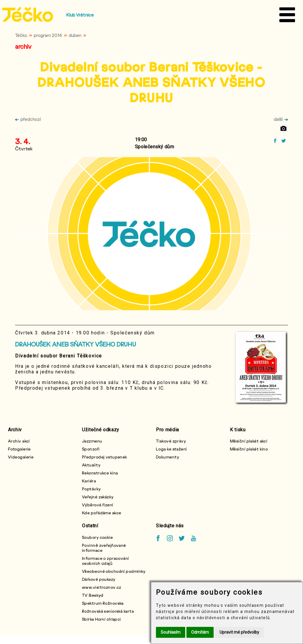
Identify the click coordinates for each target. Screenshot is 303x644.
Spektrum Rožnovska (103, 603)
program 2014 (48, 35)
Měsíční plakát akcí (249, 441)
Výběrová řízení (98, 505)
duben (75, 35)
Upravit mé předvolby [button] (239, 632)
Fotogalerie (19, 449)
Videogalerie (21, 457)
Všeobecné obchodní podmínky (114, 571)
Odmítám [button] (200, 632)
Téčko (21, 35)
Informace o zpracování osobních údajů (105, 561)
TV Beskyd (93, 595)
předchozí (28, 119)
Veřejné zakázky (98, 497)
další (281, 119)
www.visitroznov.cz (102, 587)
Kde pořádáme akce (101, 513)
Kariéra (89, 481)
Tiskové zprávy (171, 441)
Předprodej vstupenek (105, 457)
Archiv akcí (19, 441)
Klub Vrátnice (80, 15)
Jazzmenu (92, 441)
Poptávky (91, 489)
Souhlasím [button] (171, 632)
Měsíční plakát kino (249, 449)
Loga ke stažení (171, 449)
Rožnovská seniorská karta (108, 611)
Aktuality (91, 465)
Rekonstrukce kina (100, 473)
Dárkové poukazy (99, 579)
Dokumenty (167, 457)
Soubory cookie (97, 537)
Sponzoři (91, 449)
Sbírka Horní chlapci (101, 619)
